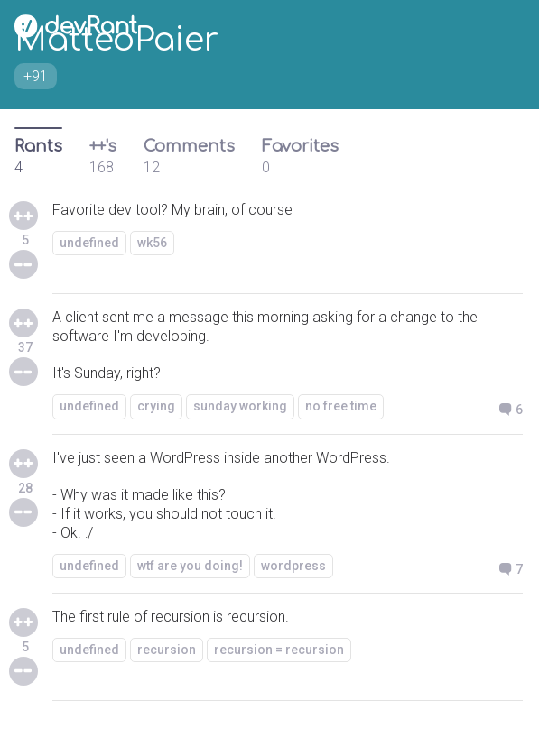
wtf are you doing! (190, 566)
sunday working (240, 406)
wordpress (293, 566)
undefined (89, 243)
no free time (341, 406)
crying (156, 406)
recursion (167, 650)
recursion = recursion (279, 650)
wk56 (152, 243)
